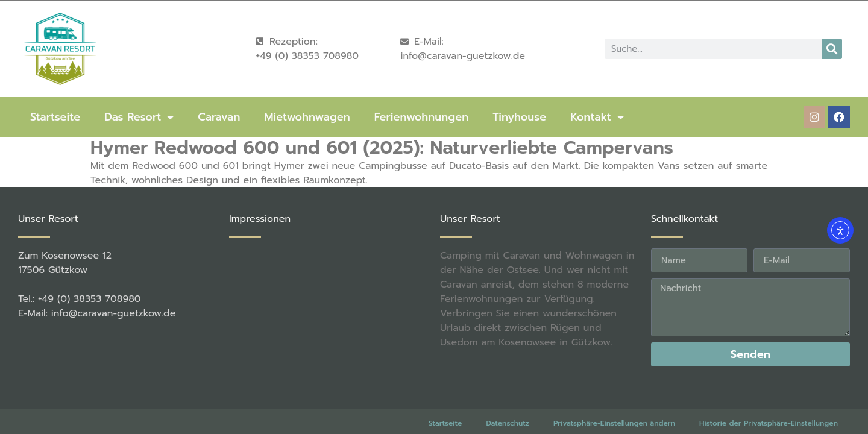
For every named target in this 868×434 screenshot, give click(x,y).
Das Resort (139, 117)
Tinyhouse (519, 117)
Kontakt (597, 117)
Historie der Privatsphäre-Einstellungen (769, 423)
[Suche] (832, 49)
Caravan (219, 117)
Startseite (55, 117)
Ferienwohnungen (421, 117)
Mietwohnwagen (307, 117)
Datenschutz (508, 423)
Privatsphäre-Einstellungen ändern (614, 423)
